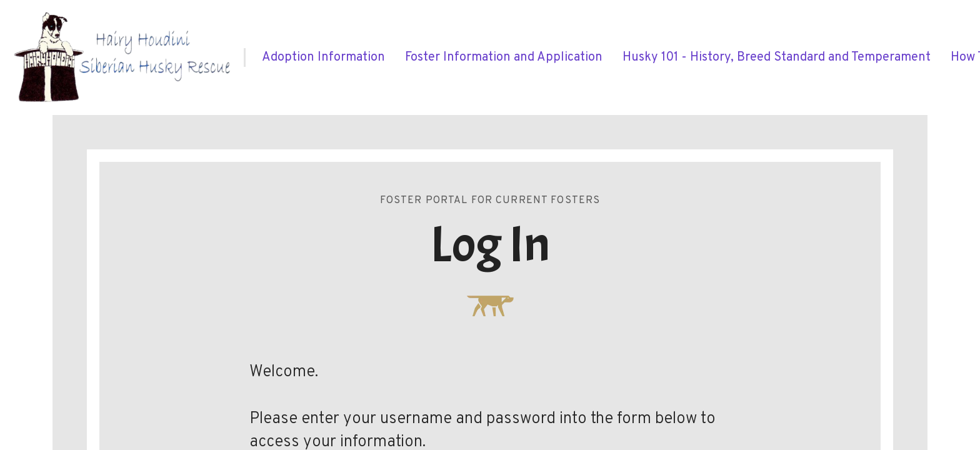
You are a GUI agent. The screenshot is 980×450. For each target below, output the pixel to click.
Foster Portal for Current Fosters (490, 201)
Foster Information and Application (504, 57)
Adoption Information (323, 57)
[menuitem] (323, 57)
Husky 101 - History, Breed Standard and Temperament (777, 57)
